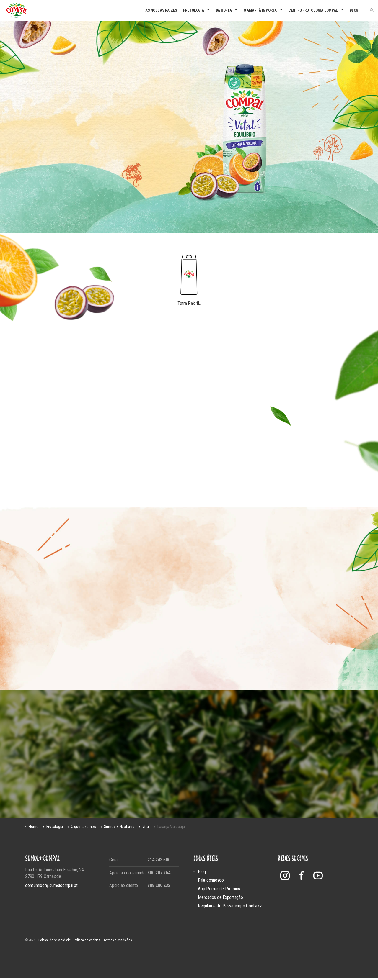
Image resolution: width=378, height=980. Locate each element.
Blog (354, 10)
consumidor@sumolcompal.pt (51, 887)
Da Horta (224, 10)
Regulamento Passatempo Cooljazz (230, 908)
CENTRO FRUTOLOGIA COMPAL (313, 10)
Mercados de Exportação (220, 899)
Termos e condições (118, 942)
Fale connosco (211, 882)
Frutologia (194, 10)
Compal (17, 10)
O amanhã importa (260, 10)
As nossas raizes (161, 10)
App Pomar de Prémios (219, 890)
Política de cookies (87, 942)
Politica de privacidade (54, 942)
